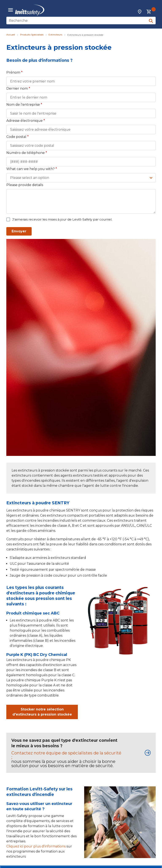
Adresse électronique (26, 121)
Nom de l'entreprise (24, 105)
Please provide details (25, 185)
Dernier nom (18, 88)
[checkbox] (8, 219)
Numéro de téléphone (27, 153)
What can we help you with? (32, 169)
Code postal (18, 137)
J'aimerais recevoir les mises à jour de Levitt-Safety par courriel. (62, 219)
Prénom (14, 72)
